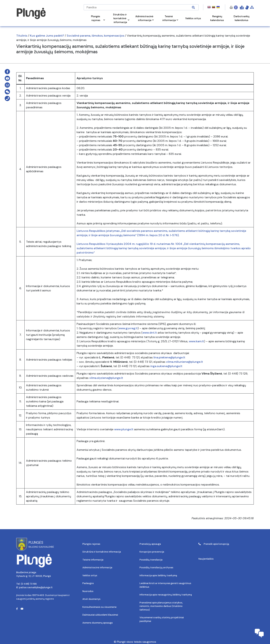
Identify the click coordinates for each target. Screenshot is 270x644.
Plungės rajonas (91, 544)
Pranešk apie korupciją (214, 544)
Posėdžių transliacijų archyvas (156, 567)
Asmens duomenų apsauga (97, 623)
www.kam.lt (196, 341)
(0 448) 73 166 (29, 584)
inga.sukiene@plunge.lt (166, 366)
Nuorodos (88, 591)
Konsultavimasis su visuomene (99, 607)
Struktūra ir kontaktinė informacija (102, 552)
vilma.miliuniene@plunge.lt (185, 362)
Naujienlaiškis (206, 559)
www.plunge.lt (124, 429)
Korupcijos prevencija (152, 552)
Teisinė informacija (93, 560)
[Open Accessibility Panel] (236, 7)
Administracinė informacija (97, 567)
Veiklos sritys (90, 575)
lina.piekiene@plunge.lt (169, 357)
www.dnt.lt (150, 333)
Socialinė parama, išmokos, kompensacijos (96, 36)
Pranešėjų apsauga (150, 544)
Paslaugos (88, 583)
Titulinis (22, 36)
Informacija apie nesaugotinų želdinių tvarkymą (166, 595)
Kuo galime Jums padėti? (47, 36)
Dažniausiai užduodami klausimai (100, 615)
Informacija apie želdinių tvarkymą (158, 575)
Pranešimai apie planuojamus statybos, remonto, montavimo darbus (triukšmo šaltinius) (161, 606)
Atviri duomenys (91, 599)
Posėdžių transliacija (151, 560)
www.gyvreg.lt (128, 328)
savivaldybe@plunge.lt (40, 587)
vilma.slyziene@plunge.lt (106, 378)
